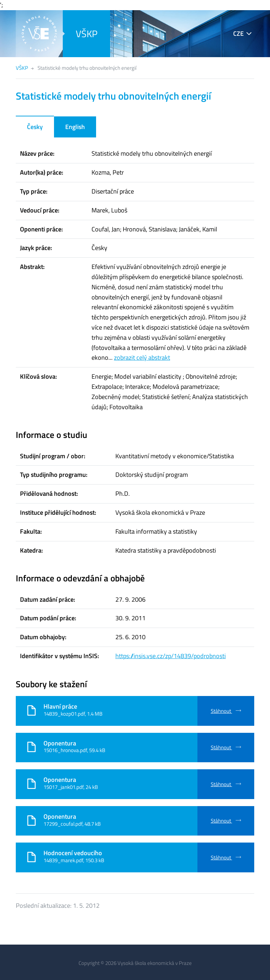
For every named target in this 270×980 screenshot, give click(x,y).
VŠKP (87, 33)
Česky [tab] (35, 127)
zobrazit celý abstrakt (142, 357)
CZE (238, 33)
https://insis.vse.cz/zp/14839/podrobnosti (171, 656)
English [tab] (75, 127)
